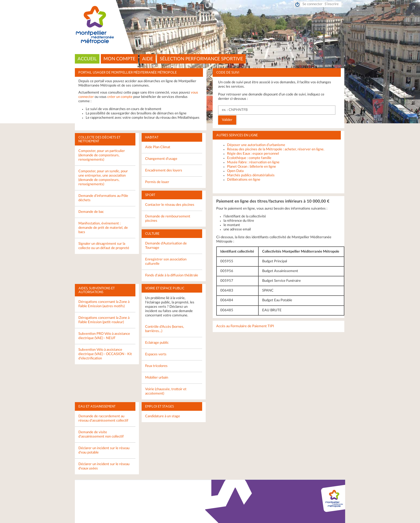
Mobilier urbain (157, 378)
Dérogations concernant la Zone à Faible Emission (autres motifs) (104, 304)
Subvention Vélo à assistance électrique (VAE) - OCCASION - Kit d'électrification (105, 354)
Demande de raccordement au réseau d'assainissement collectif (103, 418)
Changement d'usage (161, 159)
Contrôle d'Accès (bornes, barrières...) (165, 329)
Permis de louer (157, 182)
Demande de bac (91, 212)
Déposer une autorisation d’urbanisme (256, 145)
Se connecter (312, 4)
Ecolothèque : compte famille (249, 158)
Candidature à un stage (163, 416)
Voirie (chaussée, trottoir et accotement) (166, 391)
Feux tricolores (156, 366)
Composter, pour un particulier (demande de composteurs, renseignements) (102, 155)
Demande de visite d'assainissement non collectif (101, 434)
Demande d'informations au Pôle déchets (103, 198)
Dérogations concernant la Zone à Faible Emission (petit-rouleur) (104, 320)
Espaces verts (156, 354)
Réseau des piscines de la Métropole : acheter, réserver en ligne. (276, 149)
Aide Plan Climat (158, 147)
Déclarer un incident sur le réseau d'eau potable (104, 450)
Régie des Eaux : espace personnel (253, 154)
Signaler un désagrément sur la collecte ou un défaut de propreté (104, 246)
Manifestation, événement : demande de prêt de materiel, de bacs (103, 228)
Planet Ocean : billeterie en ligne (251, 167)
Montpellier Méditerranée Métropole (210, 25)
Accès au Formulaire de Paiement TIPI (245, 326)
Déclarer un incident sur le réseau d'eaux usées (104, 466)
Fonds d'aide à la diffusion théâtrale (172, 275)
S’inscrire (332, 4)
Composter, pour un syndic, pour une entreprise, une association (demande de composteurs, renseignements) (103, 178)
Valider (227, 120)
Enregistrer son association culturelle (166, 262)
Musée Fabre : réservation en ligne (253, 162)
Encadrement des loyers (164, 171)
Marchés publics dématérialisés (251, 175)
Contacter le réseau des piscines (170, 205)
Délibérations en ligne (244, 180)
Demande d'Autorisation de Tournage (166, 246)
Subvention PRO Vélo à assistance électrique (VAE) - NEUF (104, 336)
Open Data (235, 171)
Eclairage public (157, 343)
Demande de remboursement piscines (168, 219)
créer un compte (120, 97)
